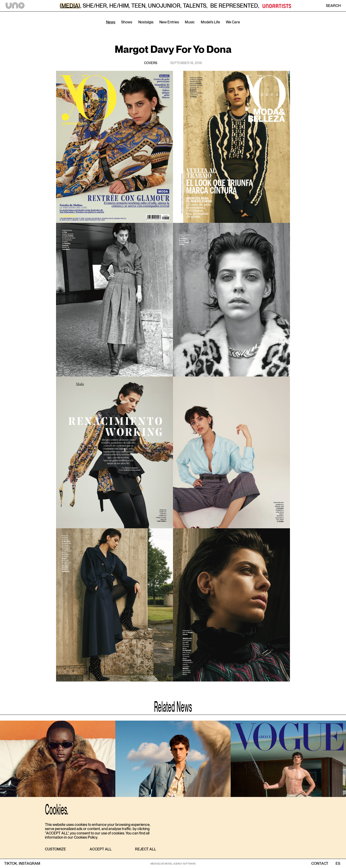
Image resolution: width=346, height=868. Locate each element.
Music (190, 22)
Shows (127, 22)
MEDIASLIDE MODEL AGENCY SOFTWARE (173, 864)
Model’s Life (210, 22)
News (111, 22)
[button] (55, 849)
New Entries (169, 22)
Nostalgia (146, 22)
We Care (233, 22)
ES (338, 864)
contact (320, 864)
